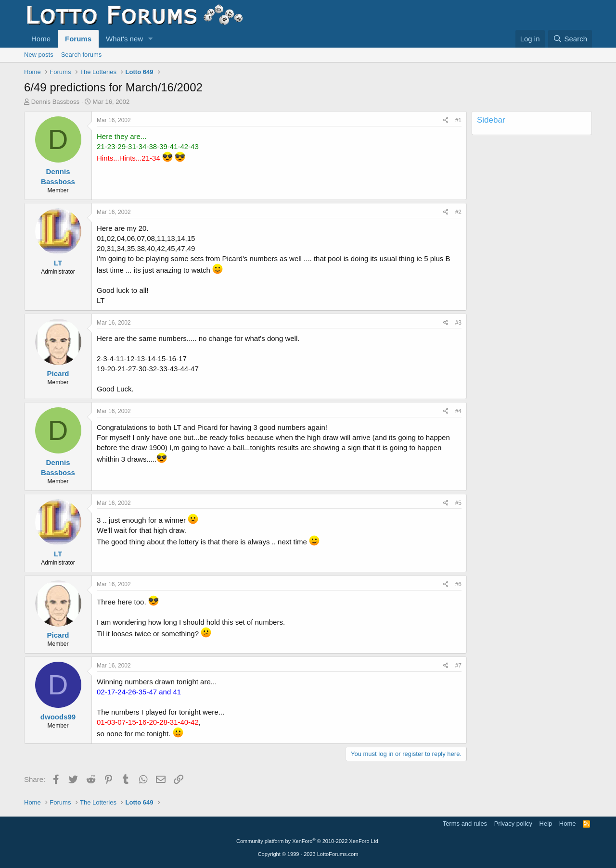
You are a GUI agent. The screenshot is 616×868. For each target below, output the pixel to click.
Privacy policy (513, 824)
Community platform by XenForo (308, 841)
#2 (458, 212)
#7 (458, 666)
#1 (458, 120)
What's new (124, 39)
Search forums (82, 55)
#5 (458, 503)
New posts (39, 55)
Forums (78, 39)
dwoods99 (58, 717)
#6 (458, 584)
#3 (458, 323)
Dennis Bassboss (55, 102)
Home (41, 39)
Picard (58, 373)
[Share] (446, 120)
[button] (151, 39)
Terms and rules (465, 824)
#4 (458, 411)
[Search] (570, 39)
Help (546, 824)
